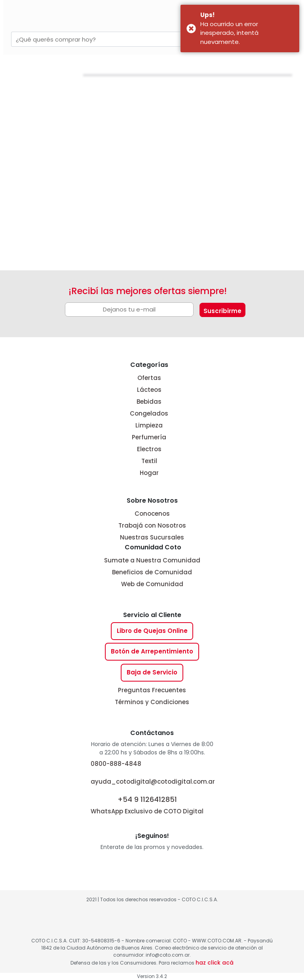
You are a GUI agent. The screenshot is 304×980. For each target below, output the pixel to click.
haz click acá (215, 963)
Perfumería (149, 437)
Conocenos (152, 514)
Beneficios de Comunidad (152, 572)
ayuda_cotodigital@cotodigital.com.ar (153, 782)
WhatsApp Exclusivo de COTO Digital (147, 804)
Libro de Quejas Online (152, 631)
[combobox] (115, 39)
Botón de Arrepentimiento (152, 651)
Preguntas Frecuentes (152, 690)
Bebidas (149, 402)
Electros (149, 449)
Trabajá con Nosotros (152, 525)
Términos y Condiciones (152, 702)
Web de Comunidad (152, 584)
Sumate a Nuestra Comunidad (152, 560)
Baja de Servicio (152, 672)
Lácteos (149, 390)
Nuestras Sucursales (152, 537)
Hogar (149, 473)
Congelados (149, 413)
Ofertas (149, 378)
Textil (149, 461)
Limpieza (149, 425)
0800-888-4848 (116, 764)
